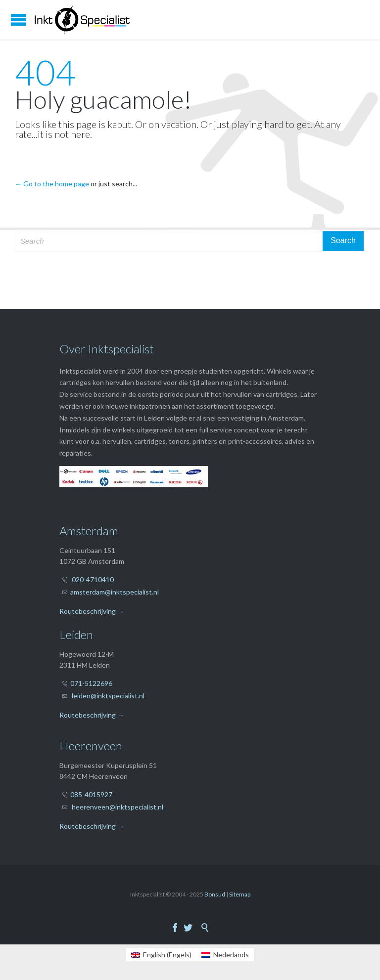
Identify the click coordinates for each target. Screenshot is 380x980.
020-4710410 (93, 579)
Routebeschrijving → (92, 611)
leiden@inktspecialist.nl (108, 696)
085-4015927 (91, 794)
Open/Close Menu (19, 20)
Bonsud (215, 894)
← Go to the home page (52, 184)
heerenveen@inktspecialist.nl (118, 807)
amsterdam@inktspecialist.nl (115, 592)
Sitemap (240, 894)
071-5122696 (91, 683)
